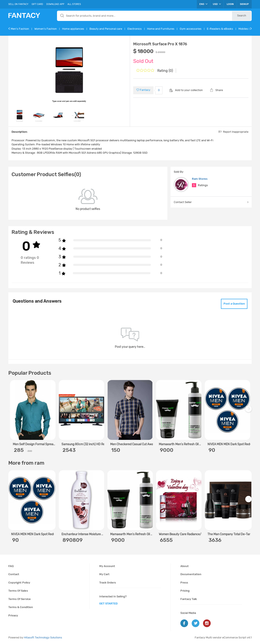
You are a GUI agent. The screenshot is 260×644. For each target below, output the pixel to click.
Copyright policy (19, 583)
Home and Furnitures (161, 29)
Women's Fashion (46, 29)
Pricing (185, 591)
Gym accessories (191, 29)
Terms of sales (18, 591)
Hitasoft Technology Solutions (43, 637)
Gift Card (37, 4)
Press (184, 583)
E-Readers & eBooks (220, 29)
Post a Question (234, 304)
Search (242, 15)
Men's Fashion (20, 29)
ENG (203, 4)
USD (217, 4)
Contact (14, 574)
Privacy (13, 615)
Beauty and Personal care (106, 29)
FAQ (11, 566)
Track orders (108, 583)
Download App (55, 4)
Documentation (191, 574)
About (185, 566)
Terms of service (20, 599)
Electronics (135, 29)
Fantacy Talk (189, 599)
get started (108, 603)
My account (107, 566)
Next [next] (249, 411)
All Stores (74, 4)
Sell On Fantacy (18, 4)
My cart (104, 574)
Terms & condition (21, 607)
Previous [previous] (12, 411)
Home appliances (73, 29)
